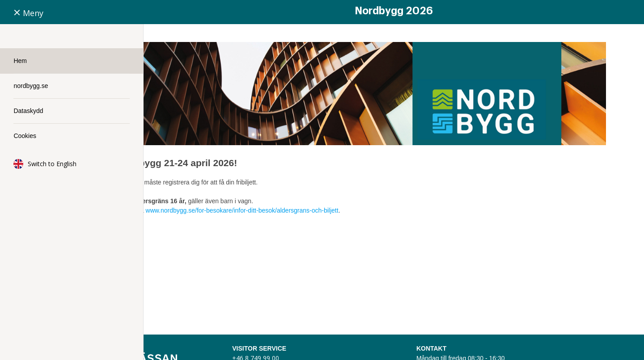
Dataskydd (28, 111)
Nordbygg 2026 (394, 11)
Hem (20, 61)
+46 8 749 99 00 (342, 336)
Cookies (25, 136)
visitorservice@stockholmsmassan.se (372, 346)
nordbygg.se (31, 86)
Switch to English (52, 164)
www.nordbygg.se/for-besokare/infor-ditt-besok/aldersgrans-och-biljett (367, 188)
